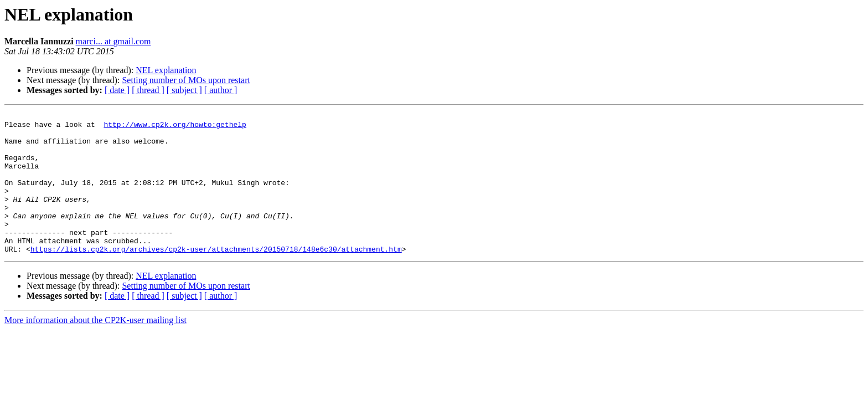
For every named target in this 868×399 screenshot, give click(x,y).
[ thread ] (148, 90)
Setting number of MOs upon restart (186, 80)
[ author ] (221, 90)
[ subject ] (184, 90)
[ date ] (117, 90)
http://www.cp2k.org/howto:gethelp (175, 127)
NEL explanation (166, 70)
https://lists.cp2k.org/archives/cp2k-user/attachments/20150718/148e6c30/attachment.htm (216, 277)
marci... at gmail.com (113, 41)
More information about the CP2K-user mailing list (95, 348)
